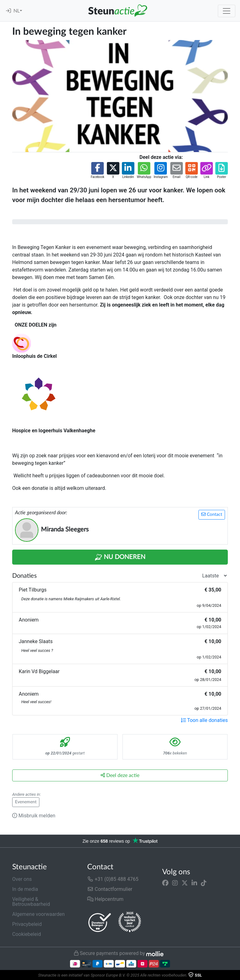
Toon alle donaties (204, 720)
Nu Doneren (120, 557)
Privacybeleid (27, 924)
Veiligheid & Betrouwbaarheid (31, 902)
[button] (97, 171)
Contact (212, 514)
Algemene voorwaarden (38, 914)
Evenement (26, 802)
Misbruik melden (34, 816)
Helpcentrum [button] (105, 899)
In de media (25, 889)
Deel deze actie (120, 775)
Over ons (22, 879)
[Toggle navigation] (227, 11)
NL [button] (17, 11)
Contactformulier (110, 889)
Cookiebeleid (27, 934)
